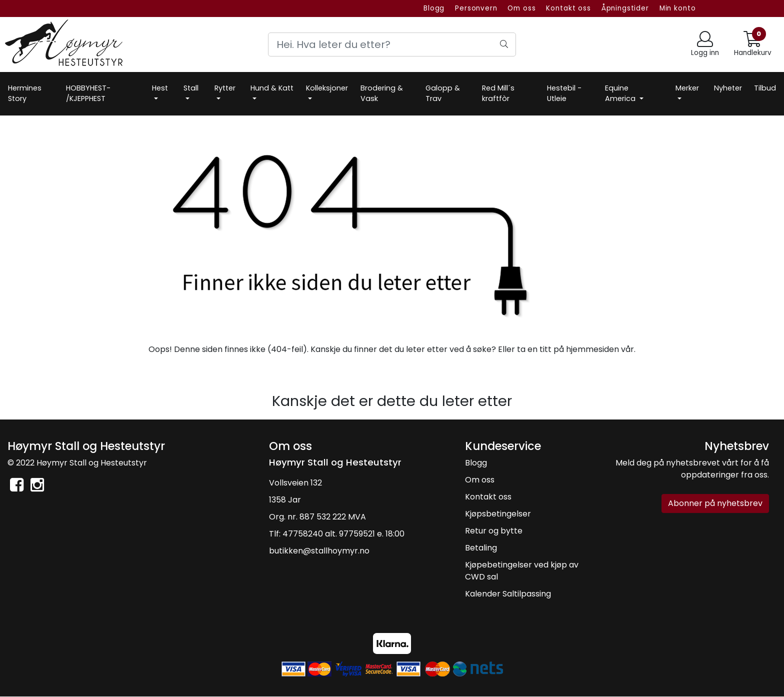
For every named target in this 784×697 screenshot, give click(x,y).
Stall (191, 88)
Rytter (225, 88)
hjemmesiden (592, 349)
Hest (160, 88)
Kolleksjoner (327, 88)
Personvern (476, 8)
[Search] (392, 44)
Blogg (434, 8)
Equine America (621, 93)
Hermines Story (25, 93)
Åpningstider (625, 8)
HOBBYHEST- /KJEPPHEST (88, 93)
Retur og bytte (494, 531)
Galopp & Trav (443, 93)
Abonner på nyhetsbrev (715, 503)
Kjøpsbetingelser (498, 514)
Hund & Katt (272, 88)
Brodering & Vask (382, 93)
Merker (687, 88)
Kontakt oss (568, 8)
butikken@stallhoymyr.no (319, 551)
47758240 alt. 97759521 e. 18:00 (343, 534)
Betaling (481, 548)
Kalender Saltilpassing (508, 594)
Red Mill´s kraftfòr (498, 93)
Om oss (521, 8)
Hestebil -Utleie (564, 93)
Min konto (678, 8)
